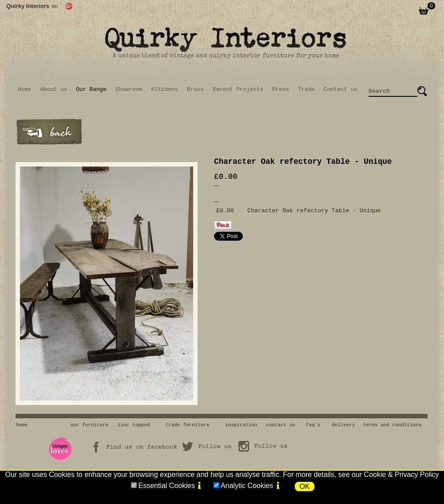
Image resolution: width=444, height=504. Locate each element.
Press (281, 89)
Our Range (91, 89)
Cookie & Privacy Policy (402, 474)
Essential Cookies (166, 486)
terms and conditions (392, 425)
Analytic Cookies (247, 486)
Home (24, 89)
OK (304, 486)
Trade (306, 89)
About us (54, 89)
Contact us (341, 89)
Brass (195, 89)
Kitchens (165, 89)
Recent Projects (238, 89)
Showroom (129, 89)
